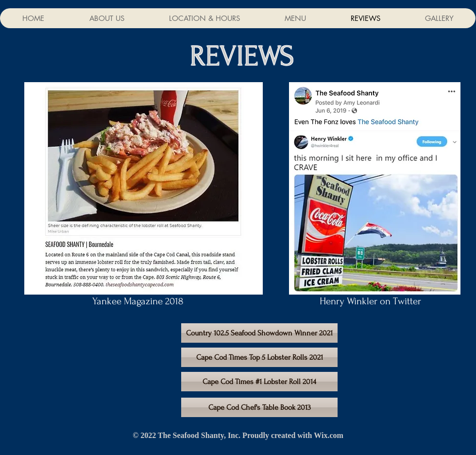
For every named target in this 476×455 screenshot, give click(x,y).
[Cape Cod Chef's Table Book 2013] (259, 407)
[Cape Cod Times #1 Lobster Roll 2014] (259, 382)
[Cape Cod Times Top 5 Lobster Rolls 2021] (259, 357)
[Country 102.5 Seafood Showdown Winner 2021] (259, 333)
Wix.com (329, 435)
